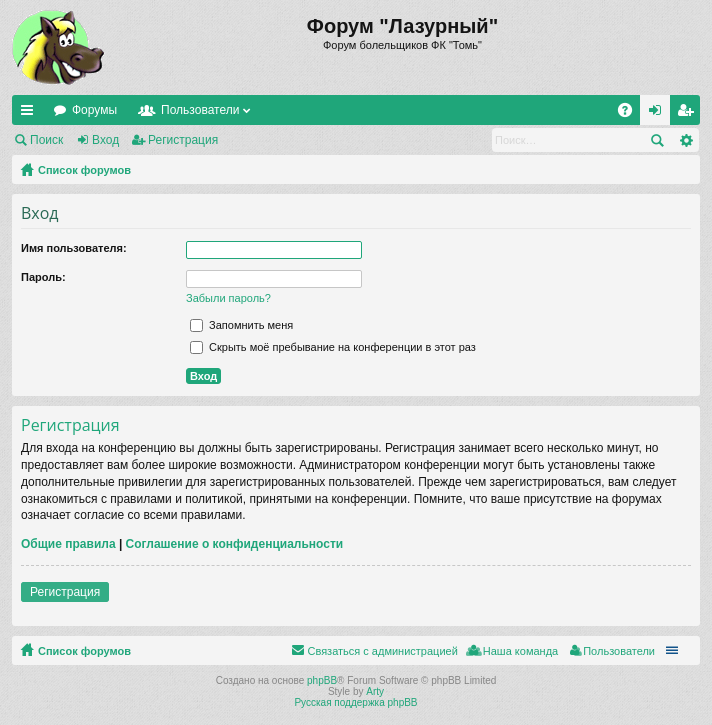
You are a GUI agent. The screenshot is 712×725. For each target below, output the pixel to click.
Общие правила (68, 544)
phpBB (322, 680)
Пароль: (43, 277)
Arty (375, 691)
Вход (105, 140)
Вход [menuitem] (659, 114)
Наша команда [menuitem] (520, 651)
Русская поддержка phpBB (355, 702)
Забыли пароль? (228, 298)
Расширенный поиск (685, 140)
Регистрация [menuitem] (689, 114)
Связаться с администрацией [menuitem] (382, 651)
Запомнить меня (241, 325)
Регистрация (183, 140)
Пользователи (200, 110)
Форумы (94, 110)
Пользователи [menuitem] (619, 651)
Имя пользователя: (74, 248)
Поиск (46, 140)
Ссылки (31, 114)
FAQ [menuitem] (631, 114)
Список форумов (84, 170)
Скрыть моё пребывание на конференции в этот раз (333, 347)
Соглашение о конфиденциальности (235, 544)
